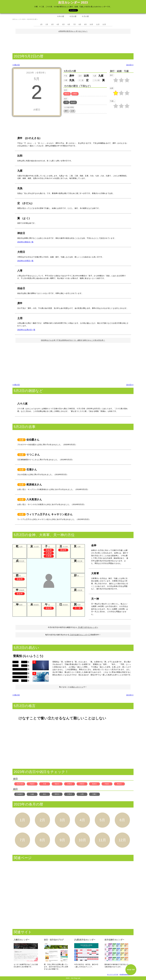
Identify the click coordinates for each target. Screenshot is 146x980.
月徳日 (107, 784)
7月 (74, 24)
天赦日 (32, 784)
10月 (91, 24)
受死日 (57, 794)
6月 (69, 24)
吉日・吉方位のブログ (54, 940)
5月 (63, 24)
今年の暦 (61, 16)
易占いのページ (77, 687)
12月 (104, 24)
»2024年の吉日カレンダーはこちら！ (73, 31)
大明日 (69, 784)
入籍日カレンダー (22, 940)
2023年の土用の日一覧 (26, 330)
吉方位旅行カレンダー (114, 940)
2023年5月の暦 (32, 19)
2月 (47, 24)
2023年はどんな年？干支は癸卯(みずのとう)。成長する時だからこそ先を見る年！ (73, 340)
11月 (98, 24)
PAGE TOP (131, 970)
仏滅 (32, 794)
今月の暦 (85, 16)
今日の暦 (73, 16)
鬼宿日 (94, 784)
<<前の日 (16, 65)
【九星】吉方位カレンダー (88, 627)
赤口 (45, 794)
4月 (58, 24)
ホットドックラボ (113, 974)
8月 (80, 24)
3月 (52, 24)
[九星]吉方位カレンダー (85, 940)
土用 (82, 794)
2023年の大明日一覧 (25, 261)
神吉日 (119, 784)
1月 (41, 24)
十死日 (69, 794)
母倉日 (57, 784)
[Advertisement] (73, 43)
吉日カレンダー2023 (19, 19)
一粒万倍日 (20, 784)
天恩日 (82, 784)
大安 (45, 784)
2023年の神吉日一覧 (25, 242)
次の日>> (130, 65)
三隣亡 (94, 794)
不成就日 (20, 794)
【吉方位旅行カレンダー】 (80, 635)
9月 (85, 24)
